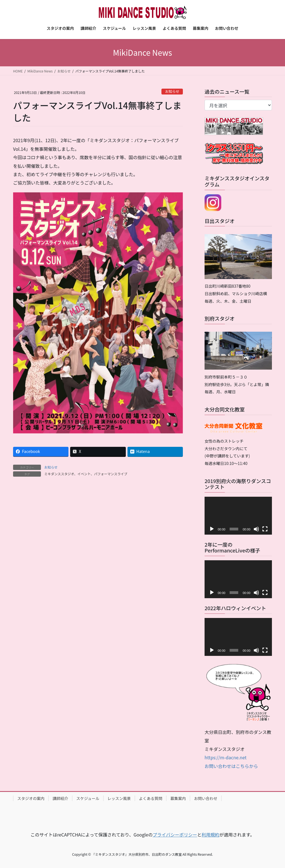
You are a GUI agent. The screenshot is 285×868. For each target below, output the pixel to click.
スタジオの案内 (31, 798)
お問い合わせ (206, 798)
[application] (238, 516)
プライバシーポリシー (175, 835)
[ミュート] (256, 529)
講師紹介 (60, 798)
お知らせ (172, 91)
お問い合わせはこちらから (231, 766)
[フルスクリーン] (265, 529)
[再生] (212, 529)
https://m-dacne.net (226, 757)
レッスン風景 (119, 798)
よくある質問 (151, 798)
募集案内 (178, 798)
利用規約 (210, 835)
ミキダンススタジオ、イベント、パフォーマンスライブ (86, 474)
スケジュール (88, 798)
